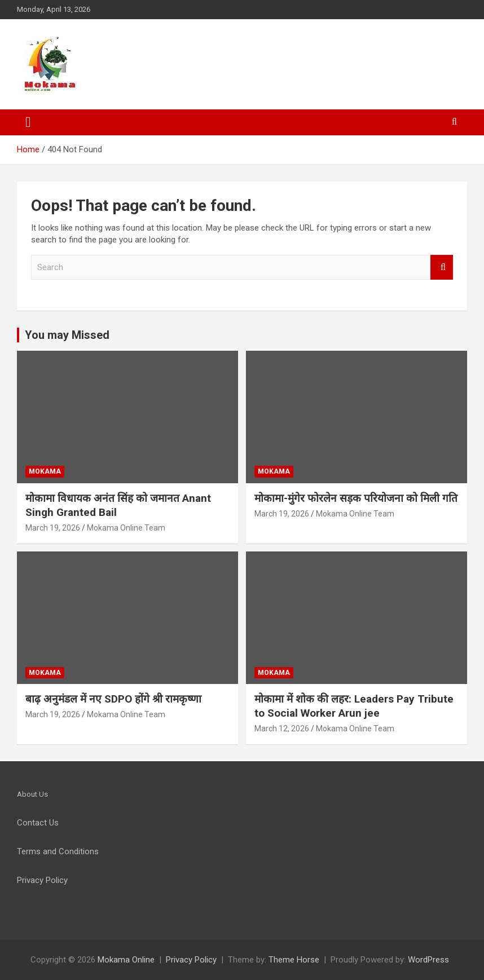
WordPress (428, 960)
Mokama (45, 471)
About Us (32, 794)
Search (442, 268)
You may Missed (67, 335)
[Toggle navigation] (28, 122)
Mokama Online (126, 960)
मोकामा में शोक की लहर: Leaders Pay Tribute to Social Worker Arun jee (354, 706)
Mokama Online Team (126, 528)
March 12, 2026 (282, 729)
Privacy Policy (191, 960)
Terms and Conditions (58, 851)
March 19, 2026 (53, 528)
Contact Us (38, 823)
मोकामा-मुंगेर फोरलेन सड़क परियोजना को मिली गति (356, 498)
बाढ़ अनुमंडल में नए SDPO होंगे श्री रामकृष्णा (113, 699)
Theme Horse (294, 960)
